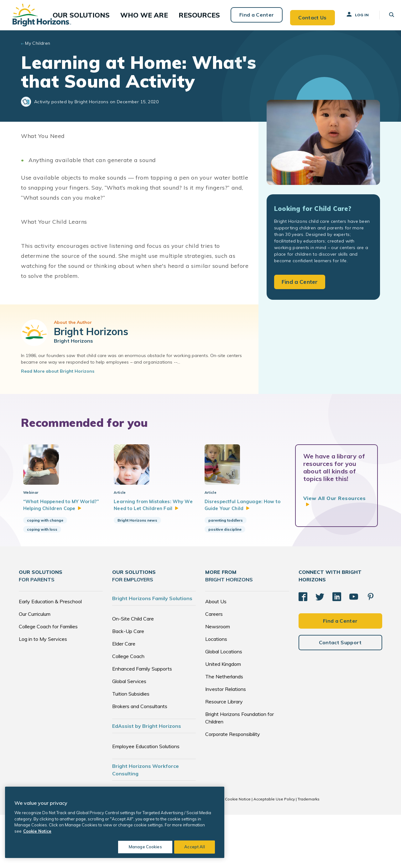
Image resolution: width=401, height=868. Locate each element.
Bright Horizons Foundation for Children (240, 771)
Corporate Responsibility (233, 787)
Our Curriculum (35, 667)
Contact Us (306, 16)
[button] (103, 16)
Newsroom (218, 680)
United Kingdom (223, 717)
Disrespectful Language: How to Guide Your (245, 549)
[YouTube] (354, 648)
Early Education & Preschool (50, 655)
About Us (216, 655)
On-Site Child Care (133, 672)
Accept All (194, 847)
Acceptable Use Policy (274, 852)
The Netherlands (224, 730)
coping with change (45, 573)
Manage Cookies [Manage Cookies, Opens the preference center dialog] (143, 847)
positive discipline (225, 575)
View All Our (335, 503)
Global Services (129, 734)
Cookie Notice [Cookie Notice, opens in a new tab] (37, 831)
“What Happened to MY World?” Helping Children (61, 553)
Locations (216, 692)
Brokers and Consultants (140, 759)
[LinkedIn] (337, 648)
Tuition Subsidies (131, 747)
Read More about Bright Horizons (58, 373)
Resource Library (224, 755)
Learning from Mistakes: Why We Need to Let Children (151, 553)
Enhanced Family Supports (142, 722)
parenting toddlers (226, 566)
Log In (352, 15)
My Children (38, 45)
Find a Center (250, 16)
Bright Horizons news (137, 573)
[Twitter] (320, 648)
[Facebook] (303, 648)
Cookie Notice (238, 852)
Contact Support (340, 693)
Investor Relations (226, 742)
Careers (214, 667)
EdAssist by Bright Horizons (147, 779)
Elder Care (124, 697)
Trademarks (309, 852)
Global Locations (224, 705)
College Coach (128, 709)
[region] (115, 822)
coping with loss (42, 582)
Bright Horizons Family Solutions (152, 651)
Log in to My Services (43, 692)
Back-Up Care (128, 684)
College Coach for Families (48, 680)
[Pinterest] (371, 648)
